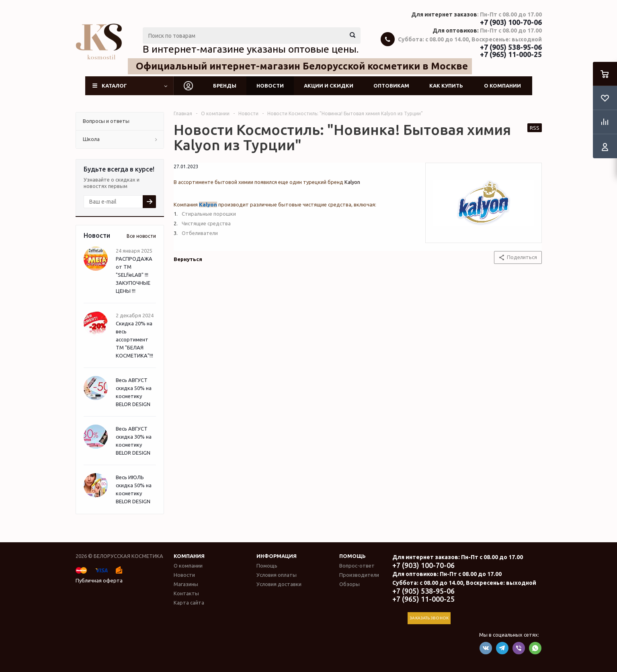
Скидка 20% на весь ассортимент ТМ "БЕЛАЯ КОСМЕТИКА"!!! (134, 339)
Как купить (446, 86)
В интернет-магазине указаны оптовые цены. (251, 49)
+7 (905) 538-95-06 (511, 47)
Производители (359, 575)
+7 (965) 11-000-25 (511, 54)
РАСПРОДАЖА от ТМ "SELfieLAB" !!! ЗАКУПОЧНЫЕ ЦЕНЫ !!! (134, 275)
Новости (270, 86)
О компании (502, 86)
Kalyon (352, 182)
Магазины (186, 584)
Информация (277, 556)
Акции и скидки (329, 86)
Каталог (114, 86)
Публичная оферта (99, 580)
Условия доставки (279, 584)
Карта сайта (189, 603)
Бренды (225, 86)
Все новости (141, 236)
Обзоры (349, 584)
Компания (189, 556)
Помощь (353, 556)
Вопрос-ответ (357, 566)
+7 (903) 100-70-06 (511, 22)
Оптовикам (391, 86)
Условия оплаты (277, 575)
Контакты (186, 593)
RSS (535, 128)
